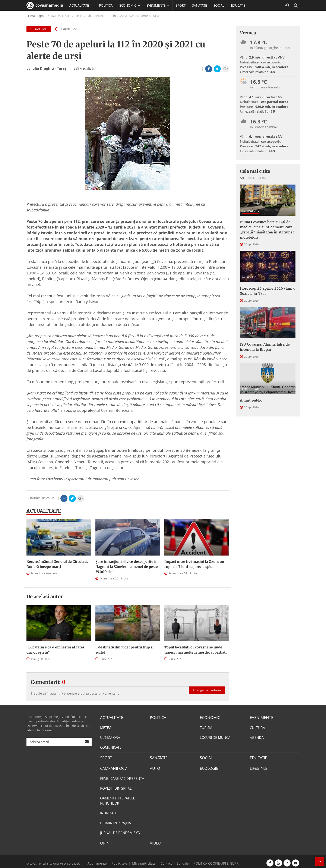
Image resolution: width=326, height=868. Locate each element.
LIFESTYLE (258, 767)
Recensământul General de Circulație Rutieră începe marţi (58, 564)
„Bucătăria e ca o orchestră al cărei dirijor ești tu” (55, 650)
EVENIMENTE (260, 717)
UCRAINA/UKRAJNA (115, 821)
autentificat (58, 693)
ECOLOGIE (208, 767)
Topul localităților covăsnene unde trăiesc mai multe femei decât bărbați (195, 650)
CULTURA (257, 727)
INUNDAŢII (108, 811)
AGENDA (257, 737)
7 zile (251, 178)
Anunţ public (250, 393)
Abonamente (105, 860)
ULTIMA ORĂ (110, 737)
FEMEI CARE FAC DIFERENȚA (122, 777)
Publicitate (125, 860)
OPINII (105, 841)
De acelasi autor (45, 597)
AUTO (154, 767)
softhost (73, 860)
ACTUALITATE (44, 511)
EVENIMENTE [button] (158, 5)
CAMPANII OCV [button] (82, 16)
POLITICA (106, 5)
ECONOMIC (209, 717)
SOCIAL (219, 5)
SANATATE (200, 5)
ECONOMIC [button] (130, 5)
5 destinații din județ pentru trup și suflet (124, 650)
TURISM (206, 727)
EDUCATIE (238, 5)
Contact (166, 860)
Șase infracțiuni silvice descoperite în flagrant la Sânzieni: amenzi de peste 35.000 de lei (127, 567)
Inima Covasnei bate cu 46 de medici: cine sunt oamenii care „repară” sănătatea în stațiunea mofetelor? (264, 228)
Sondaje (181, 860)
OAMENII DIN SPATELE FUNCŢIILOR (118, 799)
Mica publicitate (146, 860)
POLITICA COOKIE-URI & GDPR (211, 860)
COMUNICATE (251, 382)
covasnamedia (45, 5)
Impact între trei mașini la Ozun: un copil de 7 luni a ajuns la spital (194, 564)
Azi (242, 178)
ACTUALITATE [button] (81, 5)
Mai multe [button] (79, 27)
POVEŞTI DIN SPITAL (116, 786)
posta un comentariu (105, 693)
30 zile (262, 178)
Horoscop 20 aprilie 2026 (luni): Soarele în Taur (264, 287)
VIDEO (155, 841)
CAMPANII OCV (112, 767)
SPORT (181, 5)
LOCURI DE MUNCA (215, 737)
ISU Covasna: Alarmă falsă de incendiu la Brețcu (262, 341)
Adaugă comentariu (207, 686)
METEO (106, 727)
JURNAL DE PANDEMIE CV (120, 831)
